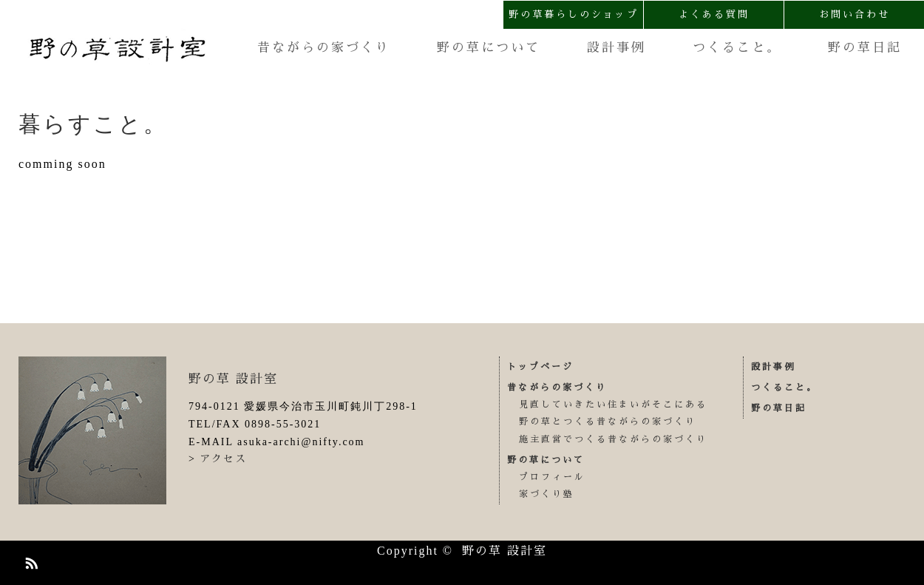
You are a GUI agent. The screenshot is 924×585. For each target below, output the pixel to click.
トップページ (540, 367)
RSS (30, 561)
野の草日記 (865, 48)
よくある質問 (714, 14)
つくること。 (737, 48)
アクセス (223, 459)
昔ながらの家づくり (324, 48)
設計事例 (616, 48)
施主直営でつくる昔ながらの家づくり (613, 439)
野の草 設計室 (233, 379)
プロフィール (552, 477)
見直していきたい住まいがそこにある (613, 405)
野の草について (489, 48)
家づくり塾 (547, 494)
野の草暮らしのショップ (574, 14)
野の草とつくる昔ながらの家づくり (608, 422)
